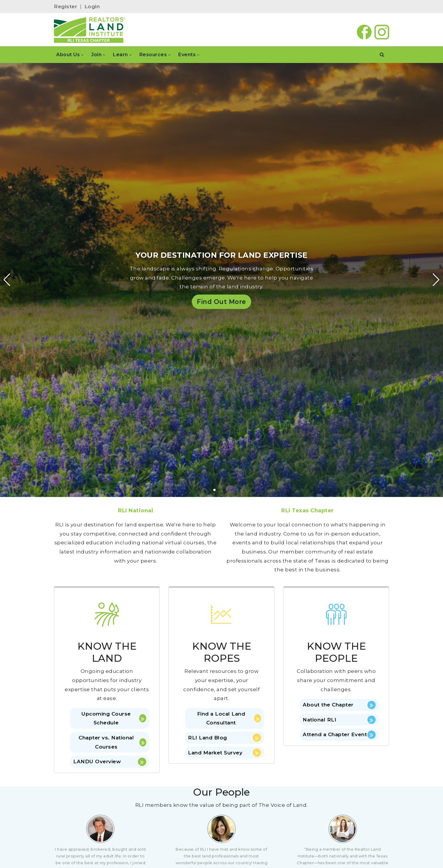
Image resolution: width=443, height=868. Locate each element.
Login (92, 6)
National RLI (339, 720)
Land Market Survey (224, 753)
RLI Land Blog (224, 738)
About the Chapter (339, 705)
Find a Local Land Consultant (229, 718)
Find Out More (221, 302)
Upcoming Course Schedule (114, 718)
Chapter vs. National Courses (112, 742)
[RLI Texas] (90, 30)
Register (65, 6)
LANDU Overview (110, 762)
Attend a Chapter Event (339, 735)
